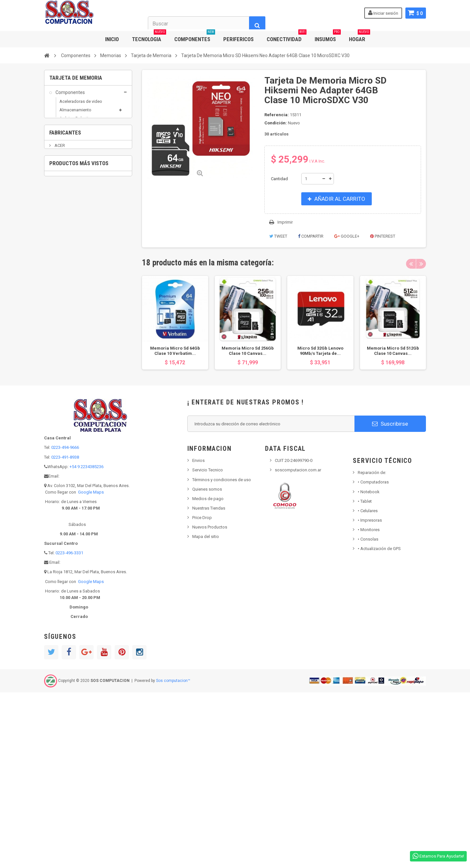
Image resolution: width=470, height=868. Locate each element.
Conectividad (68, 273)
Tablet (365, 677)
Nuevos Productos (210, 703)
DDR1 (68, 181)
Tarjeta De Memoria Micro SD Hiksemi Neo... (106, 521)
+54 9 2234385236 (86, 642)
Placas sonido (73, 242)
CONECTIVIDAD (287, 37)
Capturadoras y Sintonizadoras (74, 135)
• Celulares (368, 686)
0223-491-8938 (65, 632)
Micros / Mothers (76, 233)
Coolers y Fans (73, 146)
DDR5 (68, 215)
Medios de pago (208, 674)
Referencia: (277, 115)
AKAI (59, 445)
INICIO (112, 39)
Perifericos (66, 347)
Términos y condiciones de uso (222, 655)
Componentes (70, 97)
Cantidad (279, 179)
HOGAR (360, 37)
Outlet (61, 335)
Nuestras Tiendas (209, 684)
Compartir (311, 236)
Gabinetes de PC (75, 163)
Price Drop (202, 693)
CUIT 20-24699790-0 (294, 636)
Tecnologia (66, 372)
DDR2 (68, 190)
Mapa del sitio (206, 712)
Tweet (278, 236)
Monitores (369, 705)
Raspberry (69, 259)
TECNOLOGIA (149, 37)
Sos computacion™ (173, 856)
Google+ (347, 236)
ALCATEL (63, 455)
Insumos (64, 323)
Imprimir (285, 222)
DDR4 (68, 207)
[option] (175, 323)
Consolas (368, 715)
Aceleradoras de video (81, 106)
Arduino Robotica (76, 123)
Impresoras (370, 696)
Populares (65, 360)
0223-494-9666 (65, 623)
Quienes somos (207, 664)
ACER (59, 415)
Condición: (276, 123)
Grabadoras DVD (72, 297)
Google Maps (91, 668)
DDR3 (68, 198)
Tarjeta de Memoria (81, 224)
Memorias (69, 172)
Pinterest (383, 236)
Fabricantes (65, 398)
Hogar (61, 310)
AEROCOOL (65, 435)
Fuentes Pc (70, 155)
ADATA (61, 425)
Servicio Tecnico (208, 646)
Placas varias (72, 251)
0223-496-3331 (69, 728)
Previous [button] (411, 264)
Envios (198, 636)
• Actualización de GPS (379, 724)
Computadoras (373, 658)
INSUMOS (328, 37)
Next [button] (421, 264)
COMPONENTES (195, 37)
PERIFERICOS (238, 39)
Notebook (369, 667)
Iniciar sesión (383, 13)
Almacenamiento (75, 114)
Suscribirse (390, 599)
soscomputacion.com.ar (298, 646)
